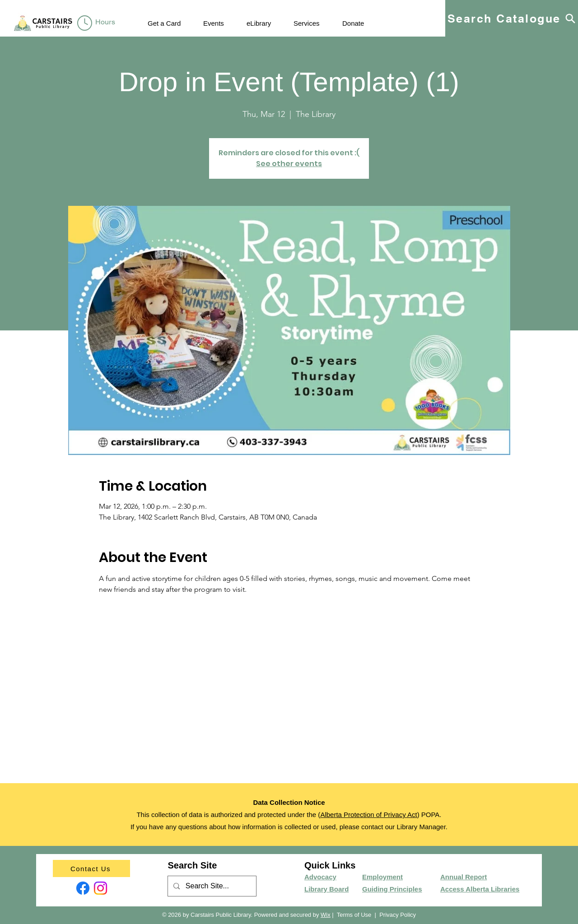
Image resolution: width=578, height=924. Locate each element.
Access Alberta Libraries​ (480, 889)
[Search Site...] (212, 886)
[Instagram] (100, 888)
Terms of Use (354, 915)
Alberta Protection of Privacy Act (368, 815)
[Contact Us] (91, 868)
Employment (382, 877)
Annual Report (464, 877)
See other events (289, 164)
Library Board (326, 889)
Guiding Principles (392, 889)
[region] (98, 23)
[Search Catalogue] (512, 18)
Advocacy (320, 877)
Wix (326, 915)
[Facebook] (83, 888)
